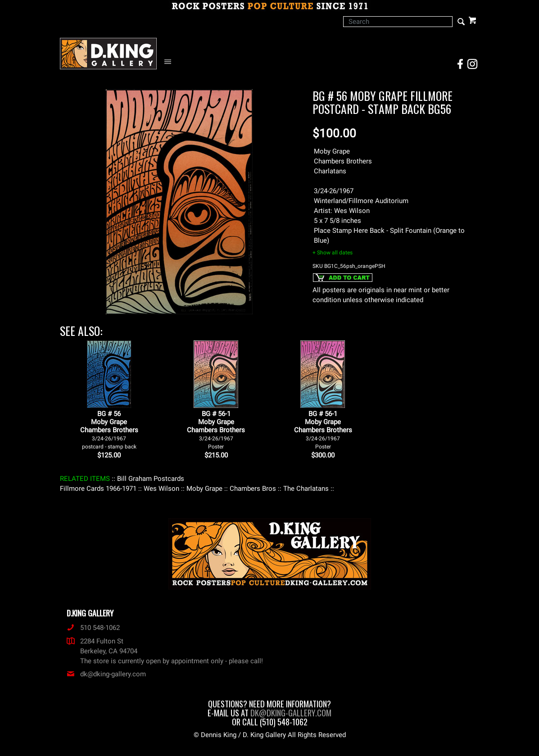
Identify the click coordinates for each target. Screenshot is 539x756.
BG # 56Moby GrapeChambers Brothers (109, 430)
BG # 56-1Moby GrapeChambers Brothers (216, 430)
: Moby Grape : (204, 489)
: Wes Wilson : (161, 489)
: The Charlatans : (306, 489)
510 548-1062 (93, 628)
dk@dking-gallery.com (106, 674)
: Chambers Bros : (253, 489)
